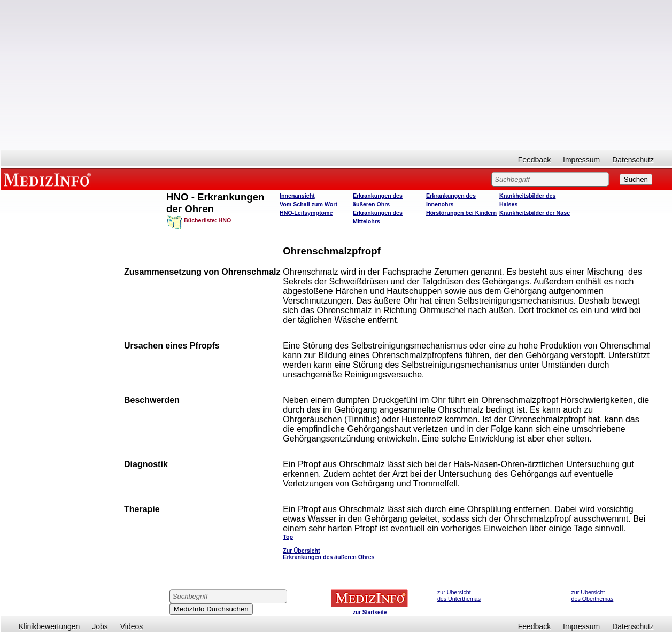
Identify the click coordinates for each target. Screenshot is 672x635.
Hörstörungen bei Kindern (461, 213)
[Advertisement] (337, 75)
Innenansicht (297, 196)
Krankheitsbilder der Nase (535, 213)
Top (288, 537)
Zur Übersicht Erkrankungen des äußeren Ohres (329, 554)
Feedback (534, 160)
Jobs (100, 626)
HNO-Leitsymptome (306, 213)
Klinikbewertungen (49, 626)
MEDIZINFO (49, 179)
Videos (132, 626)
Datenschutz (633, 160)
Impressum (581, 160)
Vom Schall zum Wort (308, 204)
